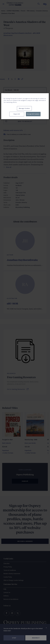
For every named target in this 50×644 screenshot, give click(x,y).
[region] (25, 106)
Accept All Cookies (33, 114)
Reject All (17, 114)
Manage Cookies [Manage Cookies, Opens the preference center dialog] (24, 108)
